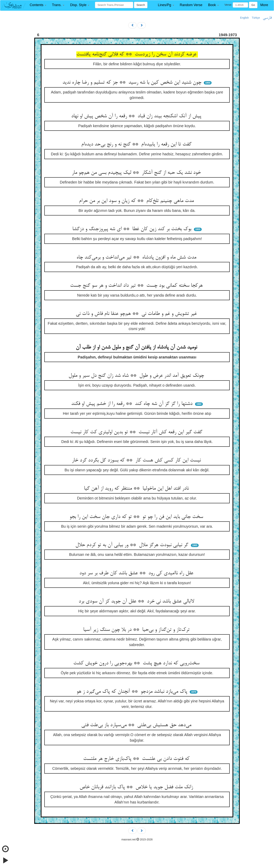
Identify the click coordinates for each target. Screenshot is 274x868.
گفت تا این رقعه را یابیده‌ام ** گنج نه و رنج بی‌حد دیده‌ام (137, 144)
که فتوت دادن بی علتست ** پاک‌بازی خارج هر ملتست (137, 759)
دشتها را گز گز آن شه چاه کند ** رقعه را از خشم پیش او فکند (133, 404)
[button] (38, 5)
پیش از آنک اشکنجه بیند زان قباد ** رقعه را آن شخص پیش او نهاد (137, 116)
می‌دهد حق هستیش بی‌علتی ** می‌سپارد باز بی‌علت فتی (137, 725)
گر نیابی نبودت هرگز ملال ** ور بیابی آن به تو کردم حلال (133, 545)
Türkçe (256, 18)
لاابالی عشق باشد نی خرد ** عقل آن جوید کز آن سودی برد (137, 602)
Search (141, 5)
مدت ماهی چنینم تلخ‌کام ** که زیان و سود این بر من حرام (137, 201)
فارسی (267, 18)
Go (253, 5)
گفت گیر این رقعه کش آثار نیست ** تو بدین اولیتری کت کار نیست (137, 432)
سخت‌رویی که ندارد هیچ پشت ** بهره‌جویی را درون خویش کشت (137, 663)
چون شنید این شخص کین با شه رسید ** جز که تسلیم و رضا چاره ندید (133, 83)
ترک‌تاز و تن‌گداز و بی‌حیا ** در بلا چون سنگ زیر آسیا (137, 630)
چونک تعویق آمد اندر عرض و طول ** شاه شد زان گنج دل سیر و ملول (137, 376)
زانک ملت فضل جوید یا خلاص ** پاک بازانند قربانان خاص (137, 787)
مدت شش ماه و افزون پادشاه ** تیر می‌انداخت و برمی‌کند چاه (137, 258)
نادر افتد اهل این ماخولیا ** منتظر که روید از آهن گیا (137, 489)
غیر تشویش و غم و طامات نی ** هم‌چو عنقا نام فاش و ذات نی (137, 314)
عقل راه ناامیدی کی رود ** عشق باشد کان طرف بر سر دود (137, 573)
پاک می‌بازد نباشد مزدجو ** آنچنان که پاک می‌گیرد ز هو (133, 692)
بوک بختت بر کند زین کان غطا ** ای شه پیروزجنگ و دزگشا (133, 229)
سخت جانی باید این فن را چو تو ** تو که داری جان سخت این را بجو (137, 517)
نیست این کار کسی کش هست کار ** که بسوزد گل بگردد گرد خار (137, 460)
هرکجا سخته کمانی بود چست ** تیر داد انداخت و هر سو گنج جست (137, 286)
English (245, 18)
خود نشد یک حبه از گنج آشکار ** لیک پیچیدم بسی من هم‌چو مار (137, 173)
